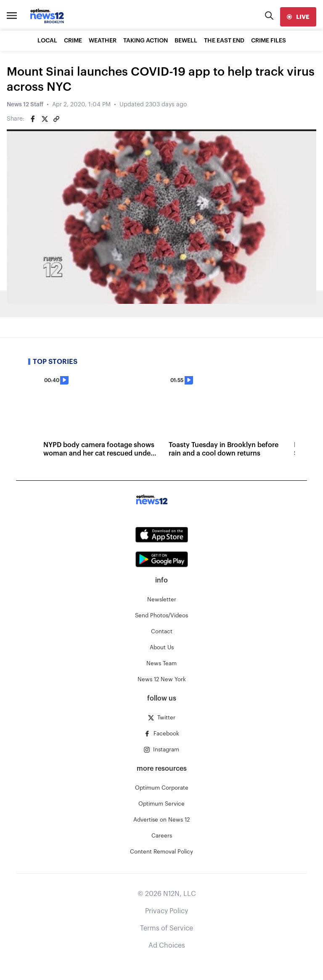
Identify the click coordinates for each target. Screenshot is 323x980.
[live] (298, 17)
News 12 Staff (25, 105)
